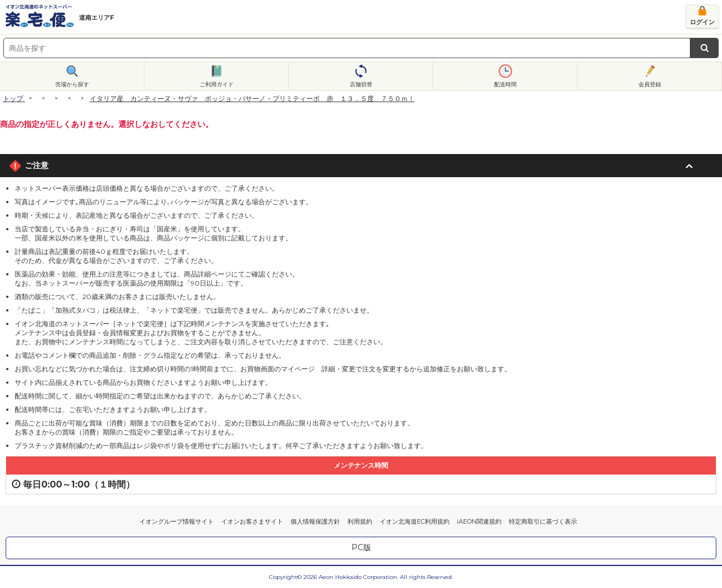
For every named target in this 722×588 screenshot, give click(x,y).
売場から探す (72, 84)
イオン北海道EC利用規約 (415, 521)
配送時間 (505, 84)
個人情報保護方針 (315, 521)
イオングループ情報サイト (177, 521)
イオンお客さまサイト (252, 521)
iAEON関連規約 (479, 521)
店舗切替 (361, 84)
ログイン (702, 22)
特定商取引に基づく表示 (543, 521)
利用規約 (360, 521)
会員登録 (650, 84)
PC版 (361, 547)
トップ (13, 98)
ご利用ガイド (217, 84)
